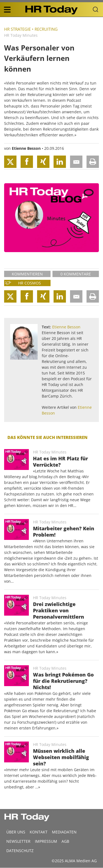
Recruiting (46, 29)
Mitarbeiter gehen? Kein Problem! (64, 532)
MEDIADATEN (64, 832)
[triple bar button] (7, 10)
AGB (65, 841)
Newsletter (18, 841)
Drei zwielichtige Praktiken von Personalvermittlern (59, 610)
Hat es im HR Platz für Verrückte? (60, 462)
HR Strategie (17, 29)
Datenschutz (20, 851)
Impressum (46, 841)
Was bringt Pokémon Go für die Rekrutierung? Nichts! (63, 681)
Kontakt (39, 832)
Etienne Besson (26, 148)
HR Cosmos (30, 283)
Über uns (16, 832)
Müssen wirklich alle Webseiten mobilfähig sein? (61, 757)
